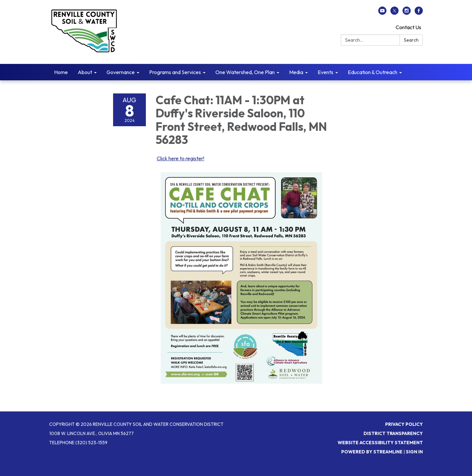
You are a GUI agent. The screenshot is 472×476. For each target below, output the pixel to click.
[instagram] (407, 13)
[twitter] (394, 13)
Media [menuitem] (296, 72)
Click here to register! (180, 158)
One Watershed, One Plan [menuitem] (245, 72)
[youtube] (382, 13)
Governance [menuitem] (121, 72)
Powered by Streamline (372, 452)
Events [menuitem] (325, 72)
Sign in (414, 452)
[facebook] (419, 13)
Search (411, 40)
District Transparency (393, 433)
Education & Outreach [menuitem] (373, 72)
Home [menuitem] (61, 72)
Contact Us (408, 27)
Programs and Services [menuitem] (175, 72)
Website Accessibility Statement (380, 443)
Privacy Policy (404, 424)
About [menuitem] (85, 72)
